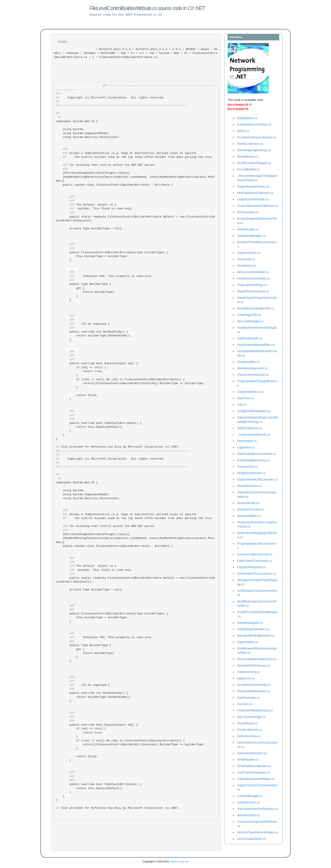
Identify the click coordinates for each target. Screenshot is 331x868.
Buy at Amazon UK (238, 109)
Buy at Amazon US (238, 104)
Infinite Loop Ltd (179, 862)
